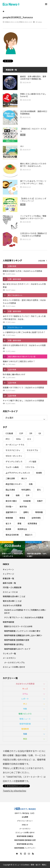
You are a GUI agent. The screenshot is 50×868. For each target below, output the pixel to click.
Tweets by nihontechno (14, 791)
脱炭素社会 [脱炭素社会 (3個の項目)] (22, 529)
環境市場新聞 (8, 622)
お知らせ (25, 825)
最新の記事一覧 (9, 583)
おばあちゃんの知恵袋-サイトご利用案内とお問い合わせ (25, 611)
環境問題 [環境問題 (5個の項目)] (9, 518)
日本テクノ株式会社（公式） (25, 813)
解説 (25, 739)
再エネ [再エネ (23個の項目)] (24, 478)
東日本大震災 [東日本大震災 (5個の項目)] (11, 501)
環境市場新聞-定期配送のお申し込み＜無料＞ (23, 635)
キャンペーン (8, 569)
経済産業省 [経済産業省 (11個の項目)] (32, 523)
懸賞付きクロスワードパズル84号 (18, 626)
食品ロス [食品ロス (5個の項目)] (29, 535)
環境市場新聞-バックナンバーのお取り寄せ (22, 631)
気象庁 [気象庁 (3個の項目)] (40, 501)
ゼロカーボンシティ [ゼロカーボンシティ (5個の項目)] (14, 456)
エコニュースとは (10, 592)
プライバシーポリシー (25, 821)
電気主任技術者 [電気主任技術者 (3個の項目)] (12, 535)
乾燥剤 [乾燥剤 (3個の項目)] (39, 473)
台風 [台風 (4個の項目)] (31, 484)
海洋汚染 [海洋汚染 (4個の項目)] (23, 507)
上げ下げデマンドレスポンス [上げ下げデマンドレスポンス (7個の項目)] (18, 473)
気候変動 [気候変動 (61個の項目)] (27, 501)
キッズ (25, 689)
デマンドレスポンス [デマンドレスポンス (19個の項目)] (14, 461)
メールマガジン (9, 658)
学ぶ (25, 704)
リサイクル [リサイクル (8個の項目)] (30, 467)
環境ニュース (25, 719)
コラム (25, 694)
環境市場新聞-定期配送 (25, 836)
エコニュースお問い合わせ (14, 667)
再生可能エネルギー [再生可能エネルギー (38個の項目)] (14, 484)
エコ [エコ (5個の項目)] (29, 439)
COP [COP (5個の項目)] (21, 433)
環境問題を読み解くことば (14, 596)
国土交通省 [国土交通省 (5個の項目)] (10, 490)
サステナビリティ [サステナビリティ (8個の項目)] (13, 450)
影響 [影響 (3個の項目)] (7, 495)
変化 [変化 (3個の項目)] (39, 490)
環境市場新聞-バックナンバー (25, 848)
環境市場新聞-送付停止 (14, 644)
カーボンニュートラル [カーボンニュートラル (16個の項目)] (15, 445)
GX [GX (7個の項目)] (40, 433)
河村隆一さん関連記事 (12, 587)
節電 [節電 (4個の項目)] (19, 523)
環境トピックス (25, 714)
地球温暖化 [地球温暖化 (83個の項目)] (26, 490)
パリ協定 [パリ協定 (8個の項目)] (33, 461)
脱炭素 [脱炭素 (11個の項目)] (8, 529)
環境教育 (25, 729)
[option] (13, 550)
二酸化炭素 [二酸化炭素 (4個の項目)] (10, 478)
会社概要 (25, 817)
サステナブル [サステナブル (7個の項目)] (32, 450)
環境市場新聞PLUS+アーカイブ (17, 649)
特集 (25, 709)
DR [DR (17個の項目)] (31, 433)
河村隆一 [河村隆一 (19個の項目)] (9, 507)
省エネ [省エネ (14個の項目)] (8, 523)
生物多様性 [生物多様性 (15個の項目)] (36, 518)
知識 (25, 734)
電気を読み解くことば (12, 601)
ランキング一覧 (9, 653)
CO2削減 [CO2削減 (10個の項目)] (9, 433)
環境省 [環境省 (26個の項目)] (22, 518)
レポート (25, 699)
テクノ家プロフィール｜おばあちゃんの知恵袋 (24, 617)
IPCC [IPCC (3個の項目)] (8, 439)
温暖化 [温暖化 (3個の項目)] (26, 512)
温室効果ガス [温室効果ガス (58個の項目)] (11, 512)
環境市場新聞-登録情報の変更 (17, 640)
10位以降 (41, 261)
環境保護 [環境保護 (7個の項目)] (39, 512)
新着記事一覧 (8, 578)
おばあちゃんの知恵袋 (12, 605)
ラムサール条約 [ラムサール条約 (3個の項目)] (12, 467)
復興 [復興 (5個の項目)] (18, 495)
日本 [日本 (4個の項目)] (28, 495)
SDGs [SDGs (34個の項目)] (18, 439)
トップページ (8, 574)
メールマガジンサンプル (14, 662)
